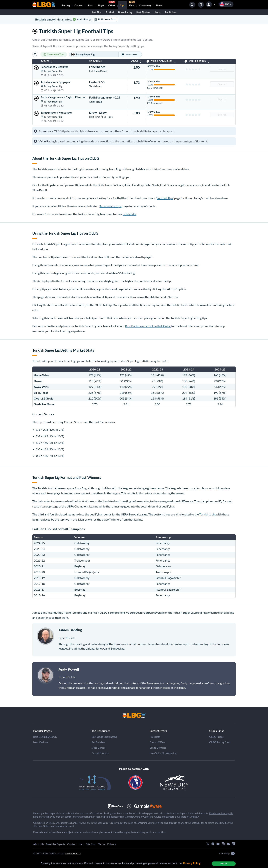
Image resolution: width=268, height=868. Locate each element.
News (159, 5)
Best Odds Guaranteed (104, 737)
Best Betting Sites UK (45, 737)
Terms (102, 844)
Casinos (79, 5)
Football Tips (165, 198)
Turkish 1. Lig (207, 514)
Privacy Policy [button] (192, 863)
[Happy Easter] (134, 715)
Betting (66, 5)
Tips (122, 5)
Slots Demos (98, 748)
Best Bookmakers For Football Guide (148, 326)
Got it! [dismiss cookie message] (224, 864)
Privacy (112, 844)
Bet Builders (98, 742)
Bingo (101, 5)
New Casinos (41, 742)
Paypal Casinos (100, 753)
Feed (132, 4)
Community (145, 5)
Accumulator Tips (110, 206)
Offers (112, 4)
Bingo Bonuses (158, 748)
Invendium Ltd (73, 853)
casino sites (214, 823)
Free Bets (155, 737)
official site (130, 214)
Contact (72, 844)
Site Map (91, 844)
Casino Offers (157, 742)
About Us (39, 844)
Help (81, 844)
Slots (90, 5)
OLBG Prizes (216, 737)
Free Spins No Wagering (163, 753)
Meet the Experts (56, 844)
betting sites (198, 823)
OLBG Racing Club (220, 742)
